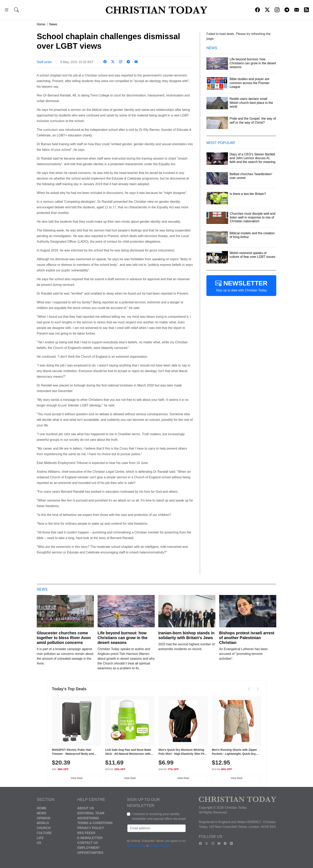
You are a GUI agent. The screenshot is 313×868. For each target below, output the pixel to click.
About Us (86, 808)
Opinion (44, 818)
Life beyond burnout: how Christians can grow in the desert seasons (123, 638)
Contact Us (88, 843)
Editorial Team (91, 813)
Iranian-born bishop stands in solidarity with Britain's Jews (186, 635)
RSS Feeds (86, 833)
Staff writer (44, 62)
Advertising (88, 818)
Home (41, 24)
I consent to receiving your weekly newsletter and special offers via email (159, 816)
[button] (7, 10)
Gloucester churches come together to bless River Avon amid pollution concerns (64, 638)
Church (44, 828)
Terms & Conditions (95, 823)
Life (40, 838)
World (43, 823)
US (39, 843)
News (53, 24)
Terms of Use (136, 846)
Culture (44, 833)
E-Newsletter (90, 838)
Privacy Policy (91, 828)
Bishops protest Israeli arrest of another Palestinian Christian (247, 638)
